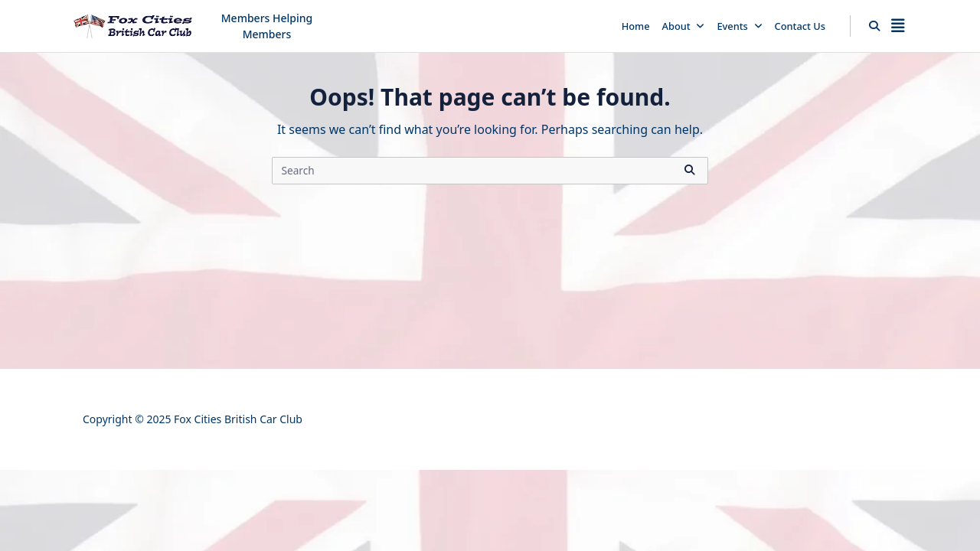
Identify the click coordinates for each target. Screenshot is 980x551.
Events (739, 26)
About (684, 26)
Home (636, 26)
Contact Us (800, 26)
